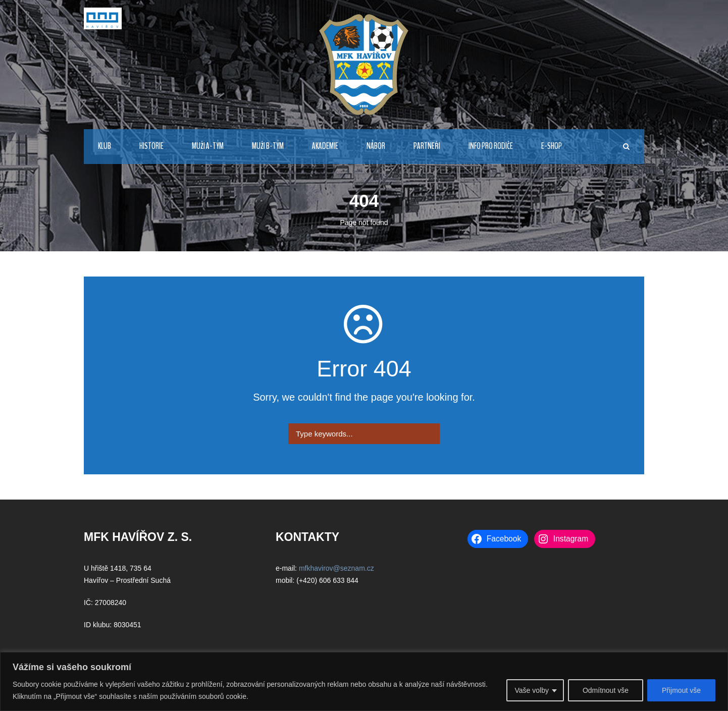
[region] (364, 681)
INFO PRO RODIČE (491, 146)
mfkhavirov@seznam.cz (336, 568)
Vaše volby (531, 690)
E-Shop (552, 146)
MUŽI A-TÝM (208, 146)
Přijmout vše (681, 690)
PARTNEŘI (427, 146)
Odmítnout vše (606, 690)
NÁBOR (376, 146)
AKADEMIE (325, 146)
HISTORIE (151, 146)
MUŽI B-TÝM (268, 146)
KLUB (105, 146)
